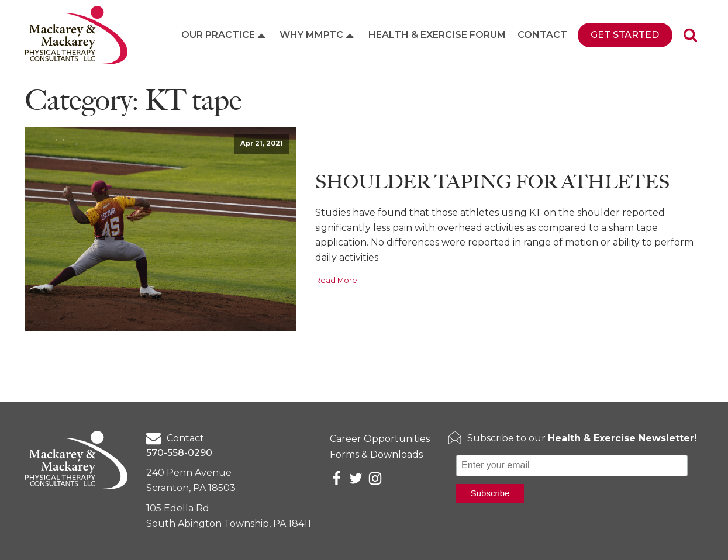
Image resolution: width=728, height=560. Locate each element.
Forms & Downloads (376, 454)
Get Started (625, 35)
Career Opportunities (380, 439)
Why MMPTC (318, 35)
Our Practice (225, 35)
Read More (336, 280)
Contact (542, 35)
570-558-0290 (179, 453)
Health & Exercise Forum (437, 35)
